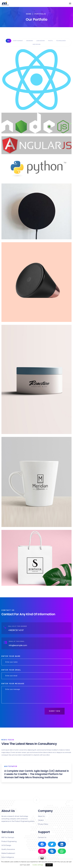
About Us (41, 816)
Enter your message (13, 684)
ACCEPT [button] (49, 865)
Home (29, 14)
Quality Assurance (8, 849)
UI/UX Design (6, 845)
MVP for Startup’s (8, 837)
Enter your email (11, 670)
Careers (41, 820)
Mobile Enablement (8, 853)
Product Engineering (9, 841)
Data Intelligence (8, 857)
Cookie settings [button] (38, 865)
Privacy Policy (43, 824)
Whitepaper (11, 766)
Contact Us (42, 837)
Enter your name (11, 656)
